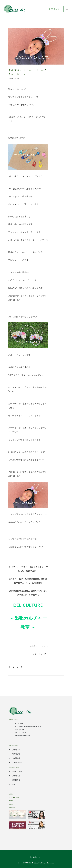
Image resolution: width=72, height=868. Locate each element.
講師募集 (11, 804)
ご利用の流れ (17, 762)
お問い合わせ (54, 9)
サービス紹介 (17, 771)
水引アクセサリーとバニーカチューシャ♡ (28, 72)
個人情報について (36, 857)
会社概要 (11, 794)
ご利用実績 (16, 754)
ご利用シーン (17, 750)
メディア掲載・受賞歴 (14, 797)
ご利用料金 (16, 758)
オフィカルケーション (14, 767)
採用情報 (11, 801)
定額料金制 (16, 780)
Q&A (13, 784)
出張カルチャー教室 (14, 745)
